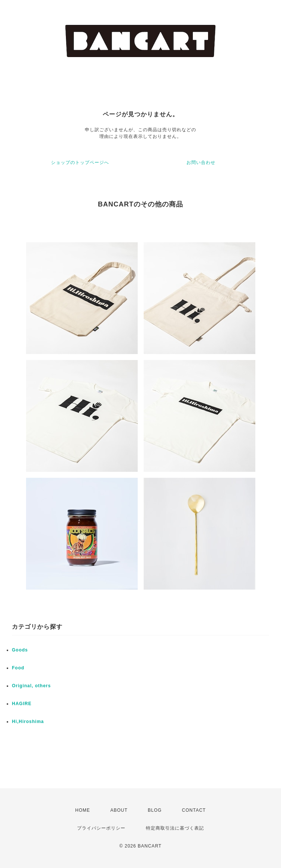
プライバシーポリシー (101, 828)
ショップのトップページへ (80, 162)
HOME (83, 810)
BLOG (155, 810)
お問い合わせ (201, 162)
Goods (20, 650)
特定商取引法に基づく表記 (175, 828)
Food (18, 668)
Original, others (31, 686)
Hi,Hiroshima (28, 722)
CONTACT (194, 810)
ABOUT (119, 810)
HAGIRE (22, 704)
